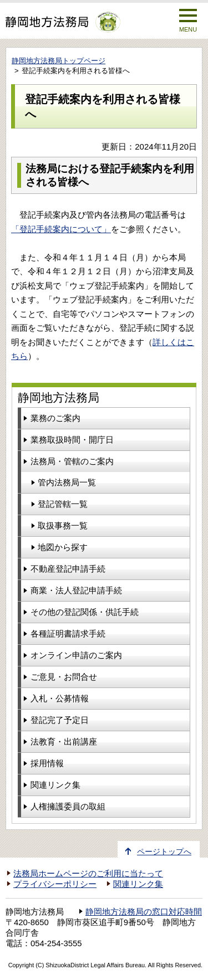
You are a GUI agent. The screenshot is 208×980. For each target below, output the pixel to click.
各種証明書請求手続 (68, 633)
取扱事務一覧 (63, 525)
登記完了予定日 (60, 720)
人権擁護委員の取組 (68, 806)
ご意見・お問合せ (64, 677)
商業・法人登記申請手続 (76, 590)
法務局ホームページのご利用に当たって (88, 874)
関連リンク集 (55, 785)
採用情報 (47, 763)
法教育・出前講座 (64, 742)
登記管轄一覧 (63, 504)
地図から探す (63, 547)
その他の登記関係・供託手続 (85, 612)
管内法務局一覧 (67, 482)
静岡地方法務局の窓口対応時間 (144, 912)
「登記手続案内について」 (61, 229)
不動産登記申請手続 (68, 569)
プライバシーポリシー (55, 884)
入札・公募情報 (60, 698)
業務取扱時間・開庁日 (72, 440)
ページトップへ (164, 852)
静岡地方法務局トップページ (59, 61)
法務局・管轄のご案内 (72, 461)
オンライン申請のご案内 (76, 655)
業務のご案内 (55, 418)
